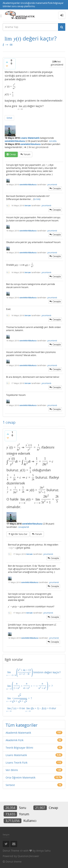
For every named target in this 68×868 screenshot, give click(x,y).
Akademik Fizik (15, 740)
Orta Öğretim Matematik (20, 777)
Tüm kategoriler (22, 725)
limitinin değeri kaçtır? (34, 672)
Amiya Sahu (43, 851)
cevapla (57, 188)
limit (9, 118)
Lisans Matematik (30, 138)
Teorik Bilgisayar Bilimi (19, 748)
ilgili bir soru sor (19, 534)
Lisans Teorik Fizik (17, 763)
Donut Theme (11, 851)
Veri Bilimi (12, 770)
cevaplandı (24, 527)
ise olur (31, 709)
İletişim (6, 835)
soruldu (53, 141)
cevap (13, 154)
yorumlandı (52, 185)
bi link (37, 199)
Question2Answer (28, 856)
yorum (27, 154)
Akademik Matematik (18, 733)
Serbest (10, 785)
